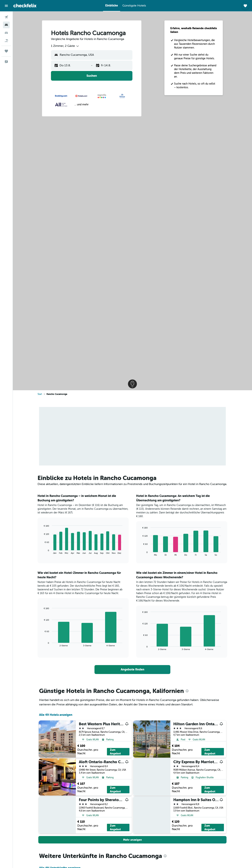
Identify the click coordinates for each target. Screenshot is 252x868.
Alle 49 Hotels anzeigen (56, 715)
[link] (132, 670)
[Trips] (6, 51)
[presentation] (187, 691)
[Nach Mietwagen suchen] (6, 33)
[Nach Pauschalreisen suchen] (6, 41)
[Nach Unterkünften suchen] (6, 25)
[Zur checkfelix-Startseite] (25, 6)
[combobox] (65, 46)
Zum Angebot (115, 752)
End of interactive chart (42, 551)
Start (40, 394)
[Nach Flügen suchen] (6, 17)
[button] (6, 6)
